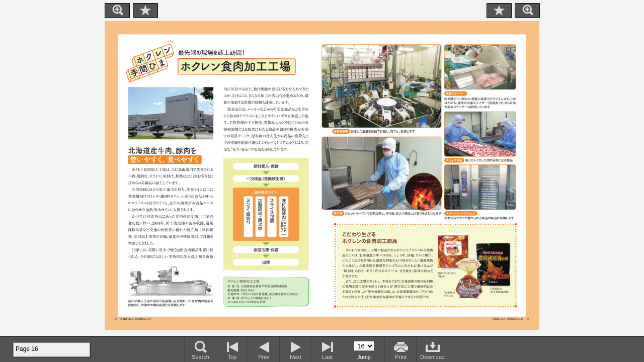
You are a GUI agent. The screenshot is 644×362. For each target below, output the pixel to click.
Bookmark (145, 11)
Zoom (117, 11)
